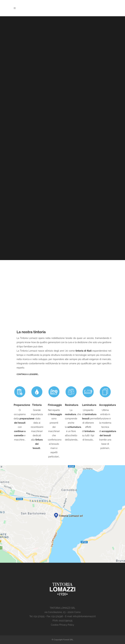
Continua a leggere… (28, 374)
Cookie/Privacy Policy (62, 625)
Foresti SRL (68, 640)
